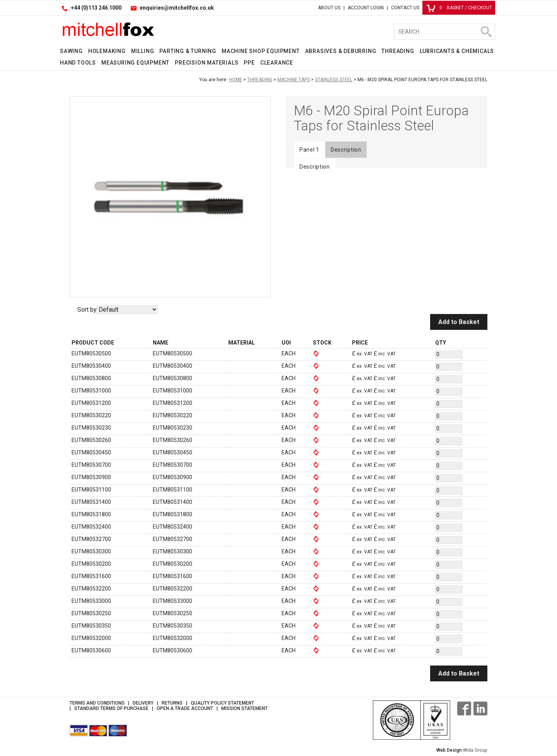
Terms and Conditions (97, 703)
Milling (143, 51)
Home (236, 80)
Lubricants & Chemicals (457, 51)
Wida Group (475, 750)
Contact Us (405, 8)
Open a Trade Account (185, 708)
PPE (249, 63)
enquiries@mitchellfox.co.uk (177, 8)
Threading (398, 51)
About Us (329, 8)
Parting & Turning (188, 51)
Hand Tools (78, 63)
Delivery (143, 703)
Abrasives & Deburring (341, 51)
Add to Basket (459, 322)
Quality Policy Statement (222, 703)
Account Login (366, 8)
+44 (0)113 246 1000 (96, 8)
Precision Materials (207, 63)
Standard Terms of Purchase (111, 708)
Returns (172, 703)
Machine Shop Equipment (261, 51)
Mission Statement (244, 708)
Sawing (71, 51)
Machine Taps (294, 80)
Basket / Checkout (459, 8)
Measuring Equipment (135, 63)
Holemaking (107, 51)
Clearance (277, 63)
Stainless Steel (334, 80)
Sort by (87, 310)
